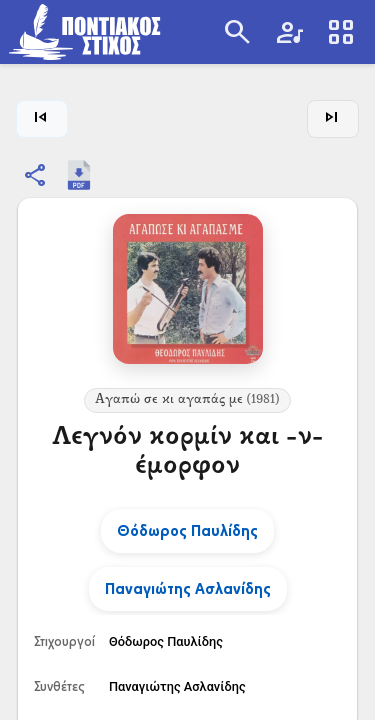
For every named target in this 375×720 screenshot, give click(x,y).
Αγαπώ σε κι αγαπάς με (187, 400)
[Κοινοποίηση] (36, 175)
